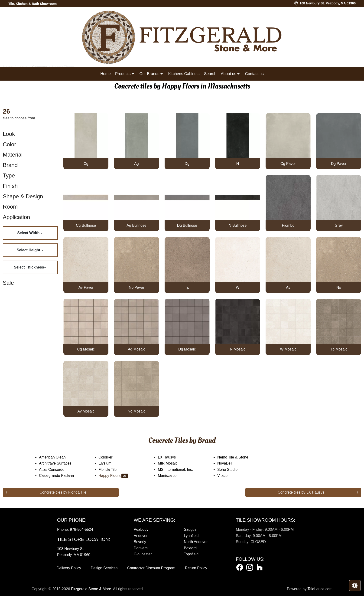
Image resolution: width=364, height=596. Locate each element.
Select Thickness (29, 267)
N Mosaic (238, 349)
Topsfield (191, 554)
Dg (187, 164)
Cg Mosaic (86, 349)
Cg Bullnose (86, 225)
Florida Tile (111, 470)
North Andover (196, 542)
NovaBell (229, 463)
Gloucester (143, 554)
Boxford (190, 548)
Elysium (109, 463)
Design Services (104, 568)
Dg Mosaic (187, 349)
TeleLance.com (320, 589)
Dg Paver (339, 164)
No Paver (137, 287)
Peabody (141, 529)
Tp (187, 287)
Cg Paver (288, 164)
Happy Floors (113, 476)
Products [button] (123, 74)
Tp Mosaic (339, 349)
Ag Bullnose (136, 225)
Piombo (288, 225)
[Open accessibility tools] (355, 586)
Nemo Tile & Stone (237, 457)
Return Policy (196, 568)
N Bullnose (238, 225)
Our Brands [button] (150, 74)
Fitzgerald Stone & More (91, 589)
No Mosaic (136, 411)
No (339, 287)
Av (288, 287)
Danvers (141, 548)
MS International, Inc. (179, 470)
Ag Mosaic (137, 349)
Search (210, 74)
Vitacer (227, 476)
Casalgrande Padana (60, 476)
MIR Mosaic (171, 463)
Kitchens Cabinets (184, 74)
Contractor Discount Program (151, 568)
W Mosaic (288, 349)
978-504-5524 (81, 529)
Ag (136, 164)
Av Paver (86, 287)
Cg (86, 164)
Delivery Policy (69, 568)
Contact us (254, 74)
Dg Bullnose (187, 225)
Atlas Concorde (56, 470)
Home (106, 74)
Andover (141, 536)
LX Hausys (170, 457)
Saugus (190, 529)
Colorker (109, 457)
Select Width (29, 233)
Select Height (29, 250)
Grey (339, 225)
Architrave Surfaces (59, 463)
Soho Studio (230, 470)
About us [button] (229, 74)
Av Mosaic (86, 411)
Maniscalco (170, 476)
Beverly (140, 542)
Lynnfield (191, 536)
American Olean (56, 457)
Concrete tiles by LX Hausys (301, 492)
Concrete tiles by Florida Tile (63, 492)
